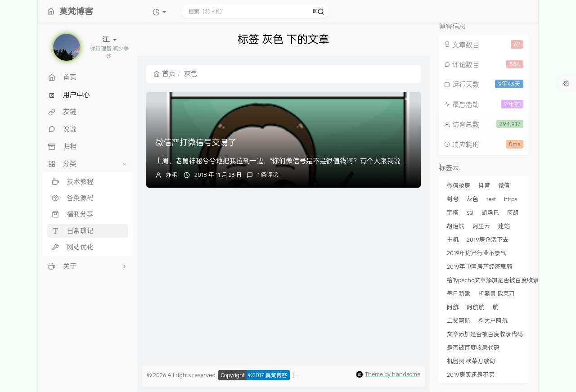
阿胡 (513, 212)
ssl (470, 212)
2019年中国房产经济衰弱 (479, 266)
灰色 (472, 199)
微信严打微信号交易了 (196, 142)
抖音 (484, 185)
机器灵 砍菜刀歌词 (471, 361)
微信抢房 (459, 185)
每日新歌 (459, 293)
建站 (504, 226)
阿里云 (481, 226)
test (491, 199)
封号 (453, 199)
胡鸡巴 (490, 212)
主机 (453, 239)
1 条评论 (268, 175)
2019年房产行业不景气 (477, 253)
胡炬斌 (456, 226)
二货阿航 (459, 320)
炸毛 (172, 175)
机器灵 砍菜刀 (497, 293)
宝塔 (453, 212)
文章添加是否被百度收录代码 (485, 334)
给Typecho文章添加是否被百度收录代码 (499, 280)
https (511, 199)
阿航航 (475, 307)
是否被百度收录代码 (473, 347)
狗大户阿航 (493, 320)
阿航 (453, 307)
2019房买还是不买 (471, 374)
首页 (164, 73)
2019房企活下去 (488, 239)
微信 (504, 185)
